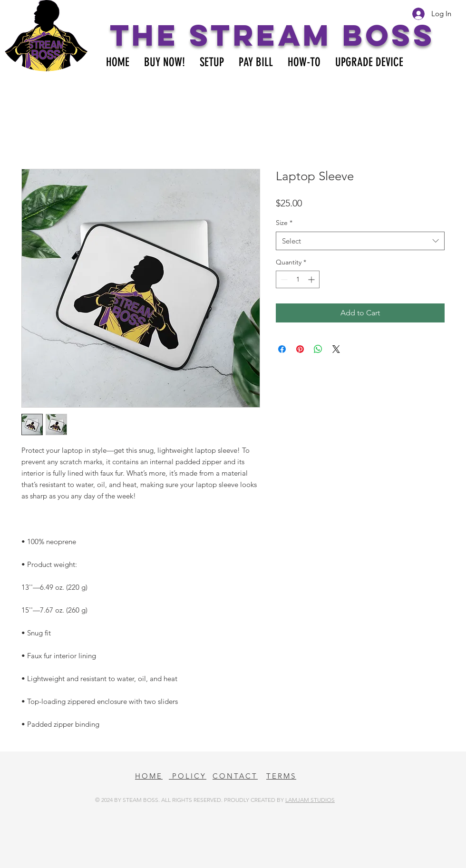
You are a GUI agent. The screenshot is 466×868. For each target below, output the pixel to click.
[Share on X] (336, 349)
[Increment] (312, 279)
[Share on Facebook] (282, 349)
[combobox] (360, 241)
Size (284, 223)
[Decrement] (283, 279)
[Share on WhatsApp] (318, 349)
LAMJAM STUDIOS (310, 800)
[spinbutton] (298, 279)
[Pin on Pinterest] (300, 349)
